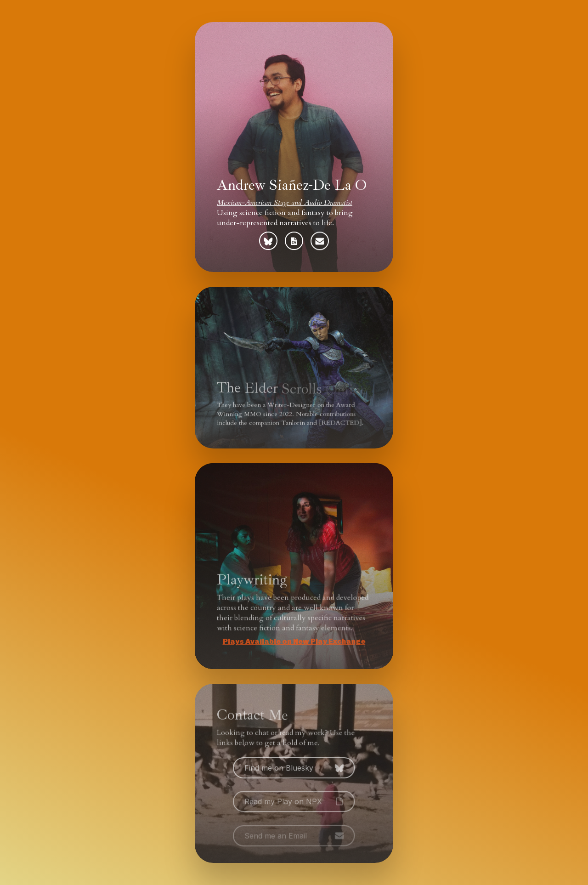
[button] (268, 241)
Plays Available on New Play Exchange (292, 641)
